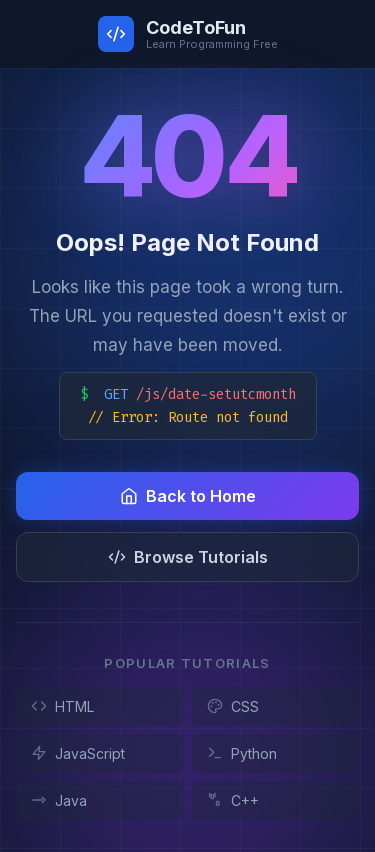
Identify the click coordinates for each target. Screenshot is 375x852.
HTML (62, 706)
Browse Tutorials (188, 557)
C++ (233, 800)
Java (59, 800)
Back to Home (188, 496)
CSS (233, 706)
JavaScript (78, 753)
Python (242, 753)
